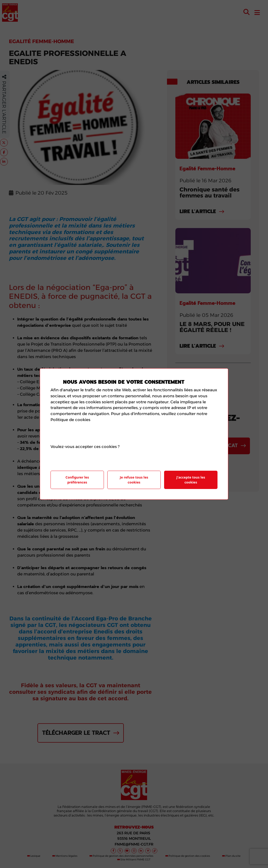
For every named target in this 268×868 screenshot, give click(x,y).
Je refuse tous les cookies (134, 480)
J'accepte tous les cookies (191, 480)
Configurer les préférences (77, 480)
